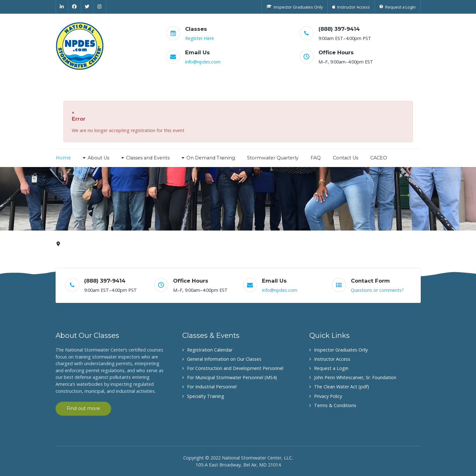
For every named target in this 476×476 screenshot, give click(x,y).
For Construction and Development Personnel (235, 368)
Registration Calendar (210, 350)
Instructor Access (332, 359)
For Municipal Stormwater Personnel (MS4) (232, 377)
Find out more (83, 408)
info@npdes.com (203, 62)
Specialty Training (206, 396)
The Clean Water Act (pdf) (342, 387)
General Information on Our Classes (224, 359)
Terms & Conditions (335, 405)
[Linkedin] (62, 7)
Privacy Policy (328, 396)
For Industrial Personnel (212, 387)
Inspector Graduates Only (341, 350)
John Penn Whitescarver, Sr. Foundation (355, 377)
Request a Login (331, 368)
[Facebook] (75, 7)
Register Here (200, 38)
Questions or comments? (377, 290)
